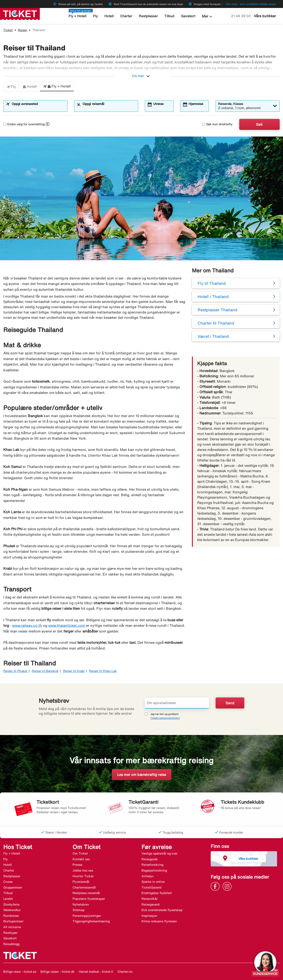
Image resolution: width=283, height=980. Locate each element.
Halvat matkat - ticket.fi (96, 972)
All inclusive (12, 927)
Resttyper (10, 933)
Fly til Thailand (212, 283)
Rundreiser (11, 916)
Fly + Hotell (77, 16)
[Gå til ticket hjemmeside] (20, 13)
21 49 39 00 (241, 16)
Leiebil (8, 899)
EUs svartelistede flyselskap (162, 910)
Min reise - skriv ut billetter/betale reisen (251, 4)
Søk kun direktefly (217, 124)
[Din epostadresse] (177, 703)
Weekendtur (12, 910)
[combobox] (38, 108)
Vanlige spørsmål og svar (160, 853)
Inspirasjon (149, 916)
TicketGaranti (152, 887)
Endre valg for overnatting (24, 124)
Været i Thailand (213, 336)
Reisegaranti (151, 904)
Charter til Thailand (216, 323)
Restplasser (148, 16)
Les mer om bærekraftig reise (142, 775)
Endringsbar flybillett (157, 893)
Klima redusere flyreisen (159, 921)
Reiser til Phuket (15, 671)
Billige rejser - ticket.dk (57, 972)
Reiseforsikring (152, 865)
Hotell (109, 16)
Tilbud (169, 16)
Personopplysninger (87, 916)
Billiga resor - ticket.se (20, 972)
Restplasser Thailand (217, 310)
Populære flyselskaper (89, 899)
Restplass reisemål (86, 893)
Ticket (8, 30)
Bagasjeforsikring (154, 870)
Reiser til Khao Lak (103, 671)
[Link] (216, 886)
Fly (95, 16)
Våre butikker (265, 16)
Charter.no (125, 972)
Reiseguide (150, 859)
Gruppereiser (13, 887)
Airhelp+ (148, 876)
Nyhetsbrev (81, 904)
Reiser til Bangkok (45, 671)
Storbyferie (11, 904)
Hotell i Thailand (213, 296)
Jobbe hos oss (83, 870)
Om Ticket (80, 853)
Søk (259, 124)
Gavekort (188, 16)
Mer (208, 17)
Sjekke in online (153, 882)
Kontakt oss (81, 859)
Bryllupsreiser (13, 921)
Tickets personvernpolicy (165, 718)
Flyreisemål (81, 882)
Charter (126, 16)
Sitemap (78, 910)
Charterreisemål (84, 887)
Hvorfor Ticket (83, 876)
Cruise (8, 882)
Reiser (23, 30)
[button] (11, 87)
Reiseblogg (11, 944)
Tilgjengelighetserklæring (91, 921)
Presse (77, 865)
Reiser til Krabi (74, 671)
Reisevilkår (150, 899)
